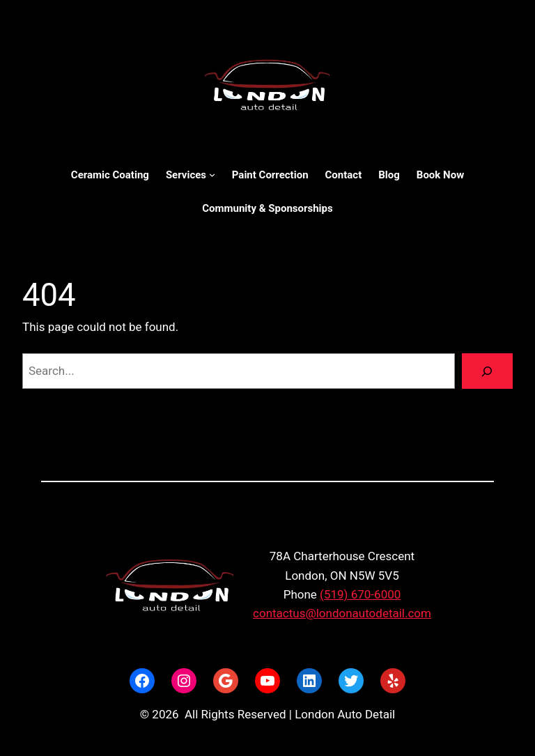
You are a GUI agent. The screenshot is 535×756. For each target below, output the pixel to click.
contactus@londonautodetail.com (342, 613)
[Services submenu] (212, 175)
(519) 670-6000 (360, 594)
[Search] (487, 371)
